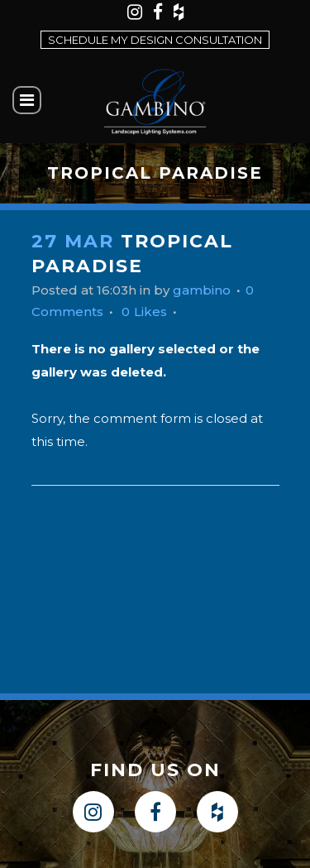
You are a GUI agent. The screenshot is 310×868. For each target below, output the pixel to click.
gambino (202, 290)
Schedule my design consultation (155, 40)
